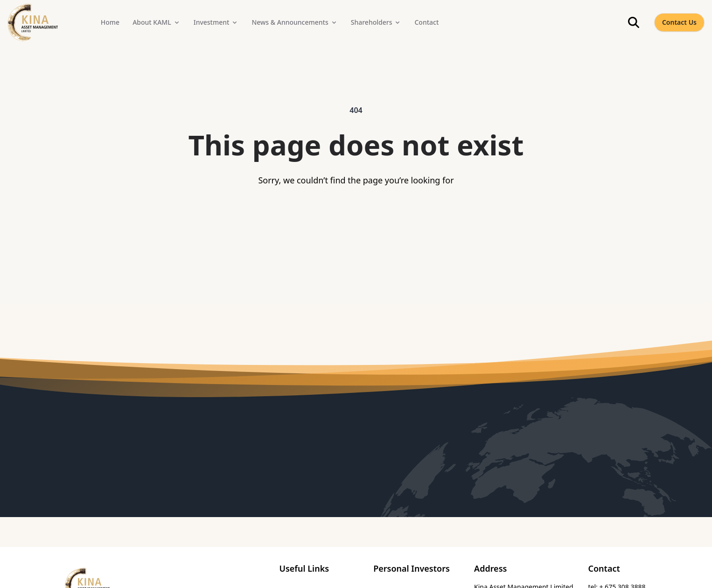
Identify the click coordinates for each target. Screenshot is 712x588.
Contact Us (679, 22)
